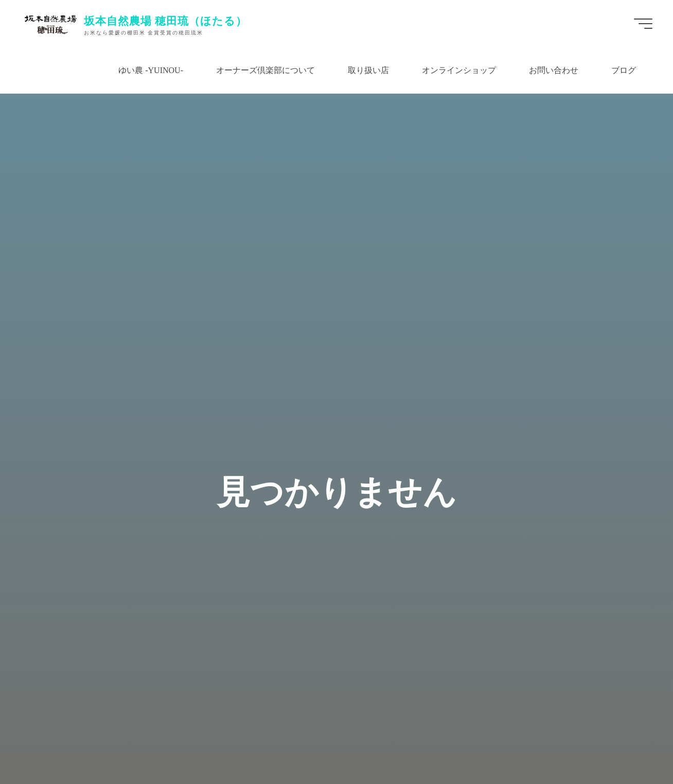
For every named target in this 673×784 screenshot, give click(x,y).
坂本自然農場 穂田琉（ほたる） (166, 21)
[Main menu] (643, 24)
